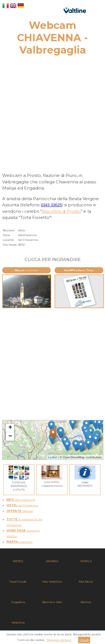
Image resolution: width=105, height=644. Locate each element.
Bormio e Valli (52, 602)
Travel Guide (18, 582)
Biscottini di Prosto (61, 211)
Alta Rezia (86, 582)
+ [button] (10, 428)
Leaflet (53, 457)
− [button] (10, 437)
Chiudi (84, 640)
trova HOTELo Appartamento (52, 482)
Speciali (20, 511)
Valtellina (18, 623)
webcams (19, 542)
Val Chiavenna (21, 500)
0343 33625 (51, 205)
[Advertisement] (53, 116)
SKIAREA (52, 561)
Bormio (86, 602)
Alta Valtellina (52, 582)
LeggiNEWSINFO (85, 482)
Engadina (18, 602)
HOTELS (86, 561)
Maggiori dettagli (59, 640)
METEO (18, 561)
